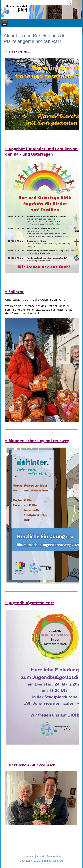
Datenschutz (54, 856)
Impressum (28, 856)
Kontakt (41, 856)
